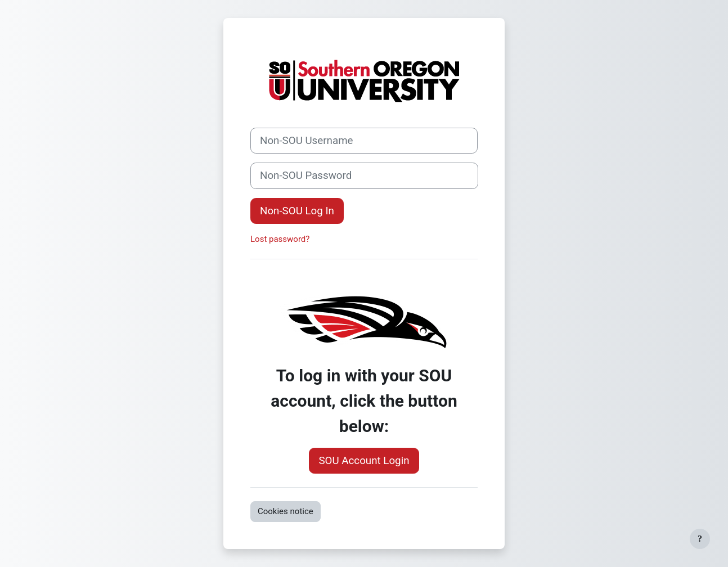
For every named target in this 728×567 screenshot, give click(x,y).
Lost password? (280, 239)
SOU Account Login (364, 461)
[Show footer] (700, 539)
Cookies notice (286, 511)
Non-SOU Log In (297, 211)
